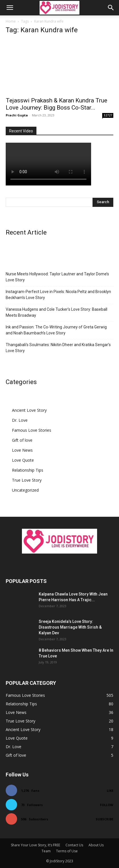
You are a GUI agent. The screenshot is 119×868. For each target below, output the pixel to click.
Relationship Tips (28, 470)
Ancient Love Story (29, 410)
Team (46, 851)
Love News (22, 450)
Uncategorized (25, 490)
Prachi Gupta (17, 115)
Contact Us (74, 845)
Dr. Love (20, 420)
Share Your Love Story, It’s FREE (35, 845)
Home (11, 21)
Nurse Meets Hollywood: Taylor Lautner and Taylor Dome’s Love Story (57, 277)
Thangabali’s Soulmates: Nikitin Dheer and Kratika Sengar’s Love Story (58, 348)
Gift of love (22, 440)
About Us (96, 845)
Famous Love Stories (32, 430)
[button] (10, 8)
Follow (107, 805)
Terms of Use (67, 851)
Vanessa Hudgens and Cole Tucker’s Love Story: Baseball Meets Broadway (57, 312)
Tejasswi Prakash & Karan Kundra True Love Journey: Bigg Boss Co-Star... (57, 104)
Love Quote (23, 460)
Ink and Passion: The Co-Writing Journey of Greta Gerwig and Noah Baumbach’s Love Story (56, 330)
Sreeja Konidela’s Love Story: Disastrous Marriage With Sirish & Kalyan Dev (70, 627)
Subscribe (104, 819)
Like (110, 791)
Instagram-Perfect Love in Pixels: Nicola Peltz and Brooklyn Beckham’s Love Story (58, 295)
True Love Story (27, 480)
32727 (108, 115)
